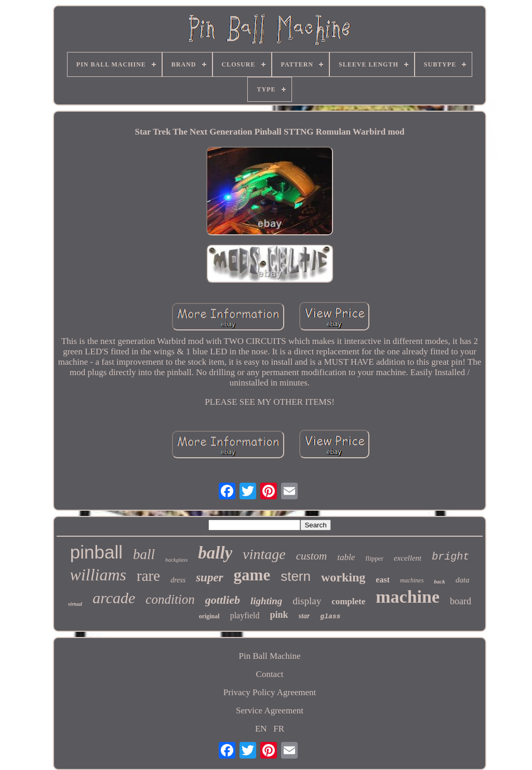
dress (178, 580)
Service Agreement (270, 711)
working (343, 577)
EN (261, 729)
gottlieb (223, 600)
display (307, 601)
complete (348, 601)
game (252, 575)
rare (148, 576)
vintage (264, 554)
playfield (245, 615)
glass (330, 616)
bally (215, 553)
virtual (75, 604)
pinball (96, 552)
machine (408, 597)
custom (312, 556)
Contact (270, 674)
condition (170, 599)
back (439, 581)
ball (144, 554)
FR (279, 729)
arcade (114, 598)
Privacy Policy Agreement (270, 692)
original (209, 616)
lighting (266, 601)
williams (98, 575)
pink (279, 615)
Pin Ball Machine (270, 656)
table (346, 557)
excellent (408, 558)
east (383, 580)
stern (296, 576)
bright (450, 557)
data (463, 580)
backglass (176, 560)
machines (412, 580)
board (461, 601)
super (209, 577)
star (304, 616)
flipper (374, 558)
